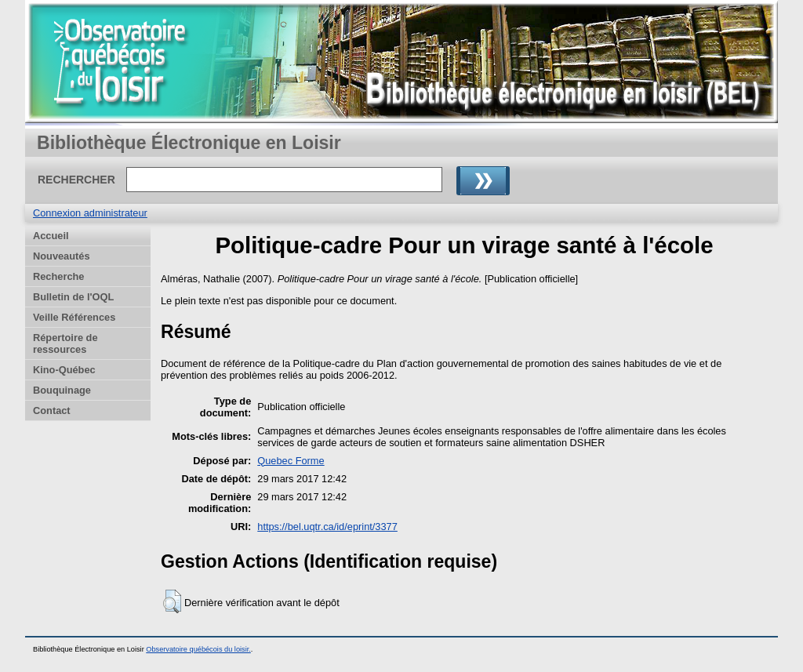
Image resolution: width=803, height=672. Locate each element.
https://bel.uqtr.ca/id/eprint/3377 (327, 527)
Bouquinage (62, 390)
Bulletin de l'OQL (73, 297)
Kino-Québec (64, 370)
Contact (52, 410)
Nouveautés (62, 256)
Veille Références (74, 317)
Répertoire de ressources (65, 343)
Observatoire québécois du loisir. (198, 649)
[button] (172, 601)
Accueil (51, 236)
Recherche (58, 276)
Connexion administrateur (90, 213)
